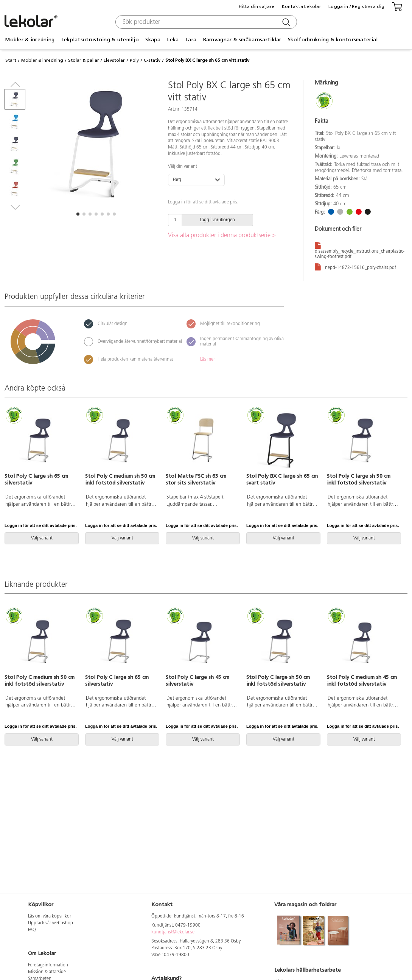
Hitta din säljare (257, 6)
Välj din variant (183, 167)
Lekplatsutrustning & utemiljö (100, 40)
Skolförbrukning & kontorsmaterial (333, 40)
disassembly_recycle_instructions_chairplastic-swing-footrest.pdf (360, 250)
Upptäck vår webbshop (51, 923)
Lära (191, 40)
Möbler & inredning (30, 40)
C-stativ (152, 60)
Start (11, 60)
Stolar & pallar (84, 60)
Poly (134, 60)
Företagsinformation (48, 965)
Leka (173, 40)
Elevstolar (114, 60)
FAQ (32, 930)
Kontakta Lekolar (302, 6)
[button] (78, 214)
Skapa (153, 40)
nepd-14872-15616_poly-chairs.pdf (355, 266)
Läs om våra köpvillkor (50, 916)
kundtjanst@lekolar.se (173, 932)
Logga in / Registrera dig (356, 6)
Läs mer (208, 359)
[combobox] (205, 22)
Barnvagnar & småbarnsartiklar (242, 40)
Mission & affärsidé (47, 972)
